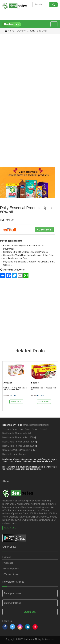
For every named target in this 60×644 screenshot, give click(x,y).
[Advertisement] (30, 69)
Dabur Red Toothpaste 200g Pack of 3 (44, 389)
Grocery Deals (39, 429)
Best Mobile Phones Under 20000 (19, 446)
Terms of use (10, 574)
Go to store (44, 230)
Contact (8, 563)
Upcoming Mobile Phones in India (19, 450)
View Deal (16, 402)
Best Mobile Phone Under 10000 (19, 437)
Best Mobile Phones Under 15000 (19, 442)
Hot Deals (43, 425)
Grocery (20, 31)
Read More (10, 528)
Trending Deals (10, 429)
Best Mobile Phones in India (16, 433)
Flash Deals (25, 429)
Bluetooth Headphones (14, 454)
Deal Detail (42, 31)
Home (9, 31)
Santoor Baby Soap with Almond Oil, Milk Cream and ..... (15, 389)
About (7, 557)
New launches (11, 24)
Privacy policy (10, 569)
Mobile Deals (31, 425)
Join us (30, 612)
